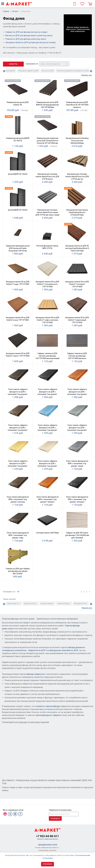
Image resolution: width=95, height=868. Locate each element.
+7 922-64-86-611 (48, 836)
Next (91, 71)
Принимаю (47, 864)
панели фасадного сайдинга (48, 715)
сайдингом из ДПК (37, 650)
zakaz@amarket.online (48, 845)
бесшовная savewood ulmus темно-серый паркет (81, 603)
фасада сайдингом (36, 674)
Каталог (15, 11)
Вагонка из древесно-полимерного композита (75, 71)
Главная (6, 11)
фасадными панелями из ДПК (64, 650)
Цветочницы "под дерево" (15, 603)
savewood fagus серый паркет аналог (65, 603)
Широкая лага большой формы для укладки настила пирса (31, 603)
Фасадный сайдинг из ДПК (28, 71)
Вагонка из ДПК (48, 71)
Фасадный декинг (8, 71)
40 (18, 592)
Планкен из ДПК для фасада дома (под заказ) (26, 39)
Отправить (55, 819)
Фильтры (13, 64)
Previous (4, 71)
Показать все (87, 75)
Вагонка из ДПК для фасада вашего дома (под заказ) (29, 36)
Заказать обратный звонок (48, 839)
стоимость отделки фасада (48, 706)
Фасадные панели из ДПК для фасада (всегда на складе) (31, 42)
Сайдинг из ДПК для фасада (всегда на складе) (26, 32)
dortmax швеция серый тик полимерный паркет (48, 603)
